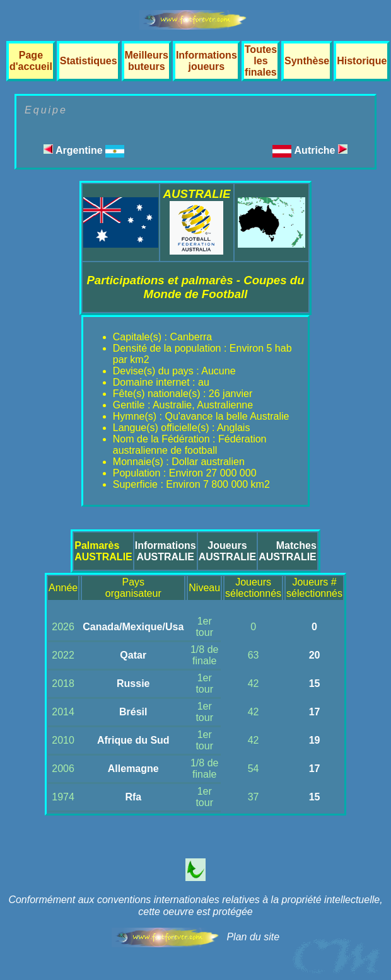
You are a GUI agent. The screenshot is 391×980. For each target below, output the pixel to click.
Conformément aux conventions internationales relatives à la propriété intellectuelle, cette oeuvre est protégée (195, 906)
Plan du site (253, 937)
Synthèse (307, 61)
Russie (133, 683)
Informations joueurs (207, 61)
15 (315, 683)
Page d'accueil (31, 61)
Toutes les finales (261, 61)
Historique (362, 61)
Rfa (133, 797)
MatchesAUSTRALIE (288, 551)
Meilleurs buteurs (147, 61)
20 (315, 655)
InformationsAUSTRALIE (166, 551)
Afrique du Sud (133, 740)
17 (315, 712)
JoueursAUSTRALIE (228, 551)
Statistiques (89, 61)
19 (315, 740)
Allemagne (133, 769)
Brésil (133, 712)
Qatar (133, 655)
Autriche (321, 150)
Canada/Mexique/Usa (133, 627)
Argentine (84, 150)
